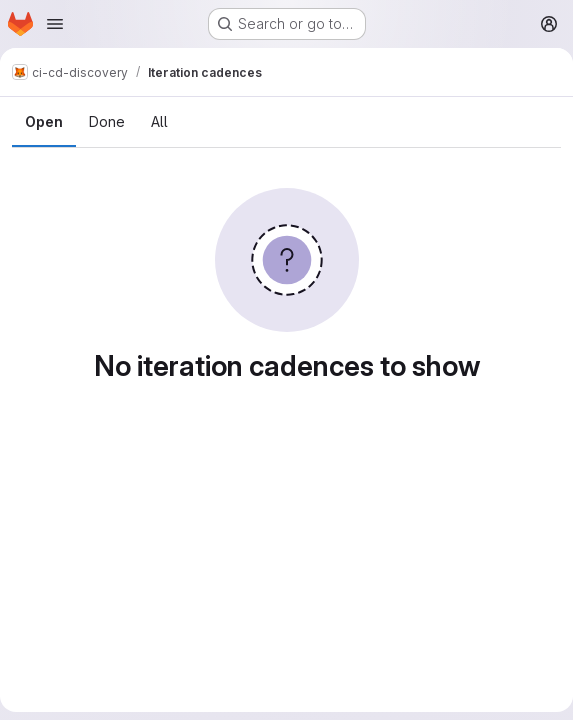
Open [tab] (44, 121)
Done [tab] (107, 121)
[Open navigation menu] (55, 24)
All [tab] (159, 121)
